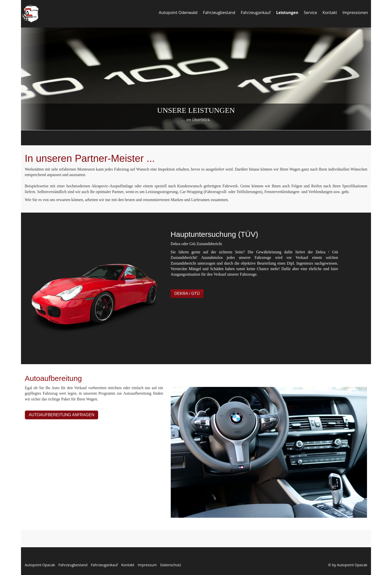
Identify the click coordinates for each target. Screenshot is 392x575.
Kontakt (330, 13)
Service (310, 13)
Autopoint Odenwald (178, 13)
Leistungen (287, 13)
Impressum (147, 565)
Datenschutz (171, 565)
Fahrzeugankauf (256, 13)
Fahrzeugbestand (219, 13)
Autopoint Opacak (40, 565)
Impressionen (355, 13)
